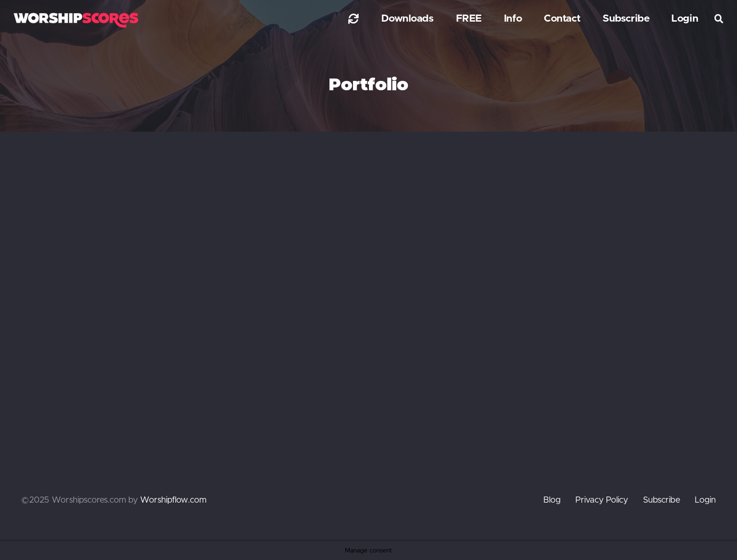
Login (705, 500)
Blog (552, 500)
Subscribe (662, 500)
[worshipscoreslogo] (76, 20)
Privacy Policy (602, 500)
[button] (719, 19)
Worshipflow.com (173, 500)
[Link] (353, 19)
